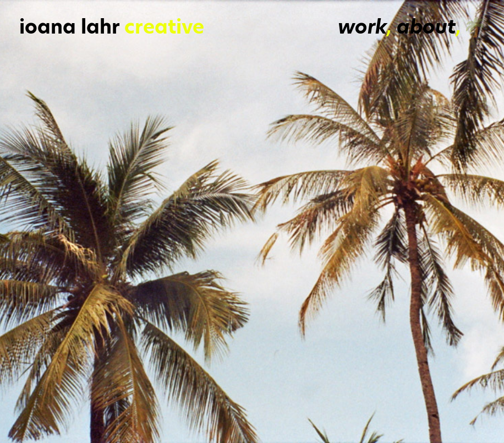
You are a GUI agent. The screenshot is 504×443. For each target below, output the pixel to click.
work (362, 27)
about (426, 27)
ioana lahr (69, 27)
